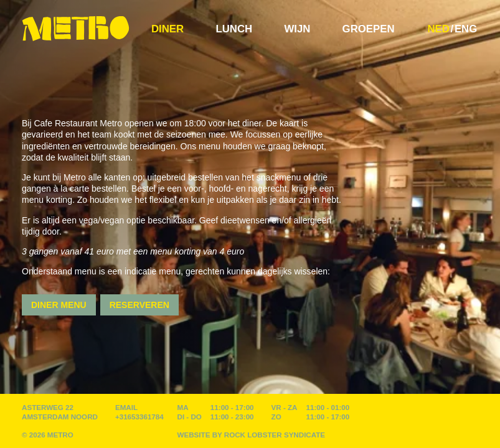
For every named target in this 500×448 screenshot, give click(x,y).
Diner (167, 29)
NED (438, 29)
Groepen (369, 29)
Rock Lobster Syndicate (275, 435)
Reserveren (139, 305)
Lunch (234, 29)
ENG (466, 29)
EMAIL (126, 407)
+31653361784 (139, 417)
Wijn (297, 29)
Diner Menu (59, 305)
